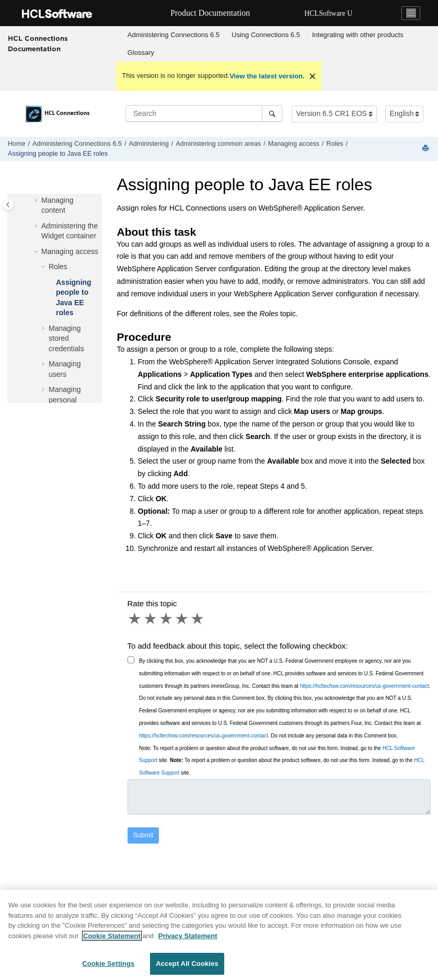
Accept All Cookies (187, 968)
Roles (335, 144)
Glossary (141, 53)
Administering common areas (218, 144)
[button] (37, 201)
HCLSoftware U (328, 13)
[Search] (272, 113)
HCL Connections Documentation (38, 43)
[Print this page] (427, 149)
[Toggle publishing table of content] (8, 205)
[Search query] (204, 113)
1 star (135, 619)
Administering (148, 144)
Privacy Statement (188, 940)
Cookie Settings (108, 968)
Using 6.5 (266, 35)
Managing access (294, 144)
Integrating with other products (358, 35)
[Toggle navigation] (411, 13)
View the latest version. (267, 76)
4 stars (182, 619)
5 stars (198, 619)
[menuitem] (173, 35)
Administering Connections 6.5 (174, 35)
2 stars (151, 619)
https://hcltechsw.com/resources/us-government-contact (365, 686)
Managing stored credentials (66, 338)
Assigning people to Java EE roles (58, 154)
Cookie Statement (112, 940)
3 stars (167, 619)
